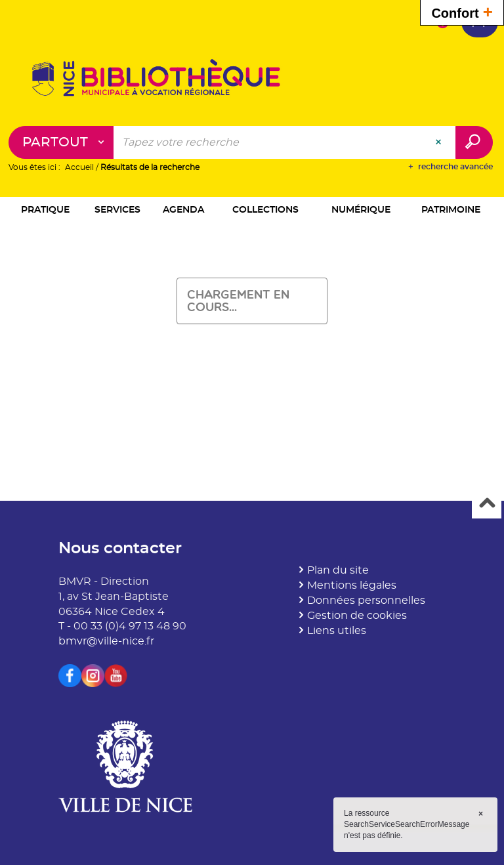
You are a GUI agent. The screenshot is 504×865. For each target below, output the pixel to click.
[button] (46, 211)
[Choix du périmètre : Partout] (61, 143)
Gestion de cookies (357, 616)
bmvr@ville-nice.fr (106, 641)
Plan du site (338, 570)
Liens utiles (337, 631)
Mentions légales (352, 585)
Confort (462, 11)
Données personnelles (366, 601)
